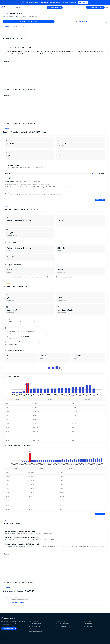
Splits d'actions (33, 629)
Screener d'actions (34, 621)
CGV (96, 639)
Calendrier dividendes (35, 624)
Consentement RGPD (103, 639)
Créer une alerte (81, 21)
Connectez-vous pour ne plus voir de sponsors (20, 89)
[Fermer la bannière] (108, 2)
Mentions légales (89, 639)
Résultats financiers (34, 626)
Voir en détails (100, 200)
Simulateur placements (63, 624)
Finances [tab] (24, 26)
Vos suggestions (88, 626)
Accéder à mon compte (95, 7)
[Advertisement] (55, 75)
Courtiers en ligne (61, 621)
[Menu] (107, 7)
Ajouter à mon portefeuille (29, 21)
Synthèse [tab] (7, 26)
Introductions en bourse (35, 632)
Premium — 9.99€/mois (9, 628)
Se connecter (88, 621)
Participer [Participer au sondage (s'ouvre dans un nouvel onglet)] (83, 2)
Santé (35, 17)
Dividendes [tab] (15, 26)
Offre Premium (60, 629)
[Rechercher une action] (29, 7)
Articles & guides (61, 626)
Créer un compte (89, 624)
